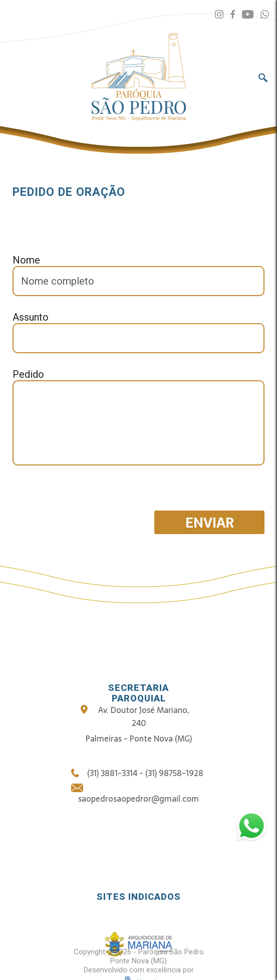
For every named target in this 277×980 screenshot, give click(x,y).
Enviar (210, 523)
